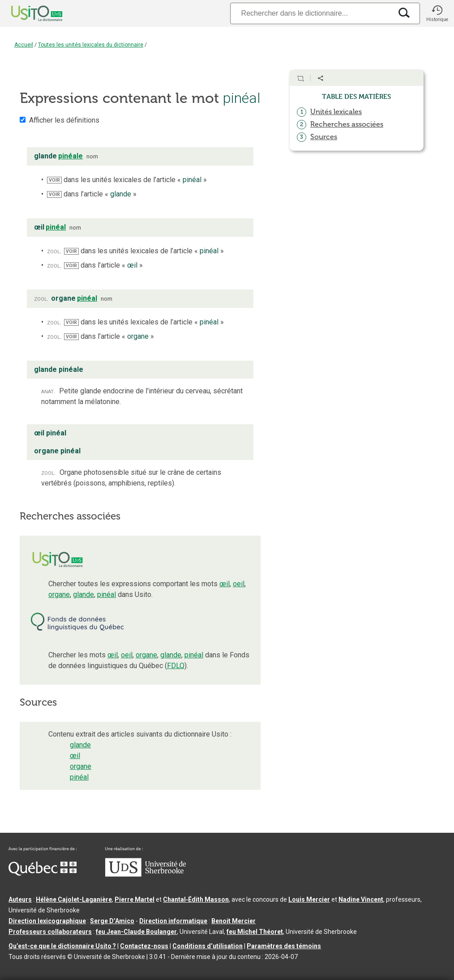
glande (84, 594)
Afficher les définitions (64, 120)
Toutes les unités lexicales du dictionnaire (91, 45)
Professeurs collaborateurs (50, 932)
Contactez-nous (144, 946)
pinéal (107, 594)
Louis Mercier (309, 899)
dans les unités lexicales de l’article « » (127, 180)
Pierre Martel (135, 899)
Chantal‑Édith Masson (196, 899)
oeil (239, 584)
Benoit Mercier (233, 921)
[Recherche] (311, 13)
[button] (437, 13)
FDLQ (176, 666)
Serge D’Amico (112, 921)
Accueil (24, 45)
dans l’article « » (92, 194)
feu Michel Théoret (255, 932)
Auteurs (20, 899)
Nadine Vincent (361, 899)
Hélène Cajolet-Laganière (74, 899)
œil (225, 584)
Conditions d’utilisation (208, 946)
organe (59, 594)
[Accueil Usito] (27, 13)
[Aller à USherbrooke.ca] (146, 874)
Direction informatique (173, 921)
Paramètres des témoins (284, 946)
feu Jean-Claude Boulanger (136, 932)
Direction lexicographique (47, 921)
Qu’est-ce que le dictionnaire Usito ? (62, 946)
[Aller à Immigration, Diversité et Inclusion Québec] (43, 873)
